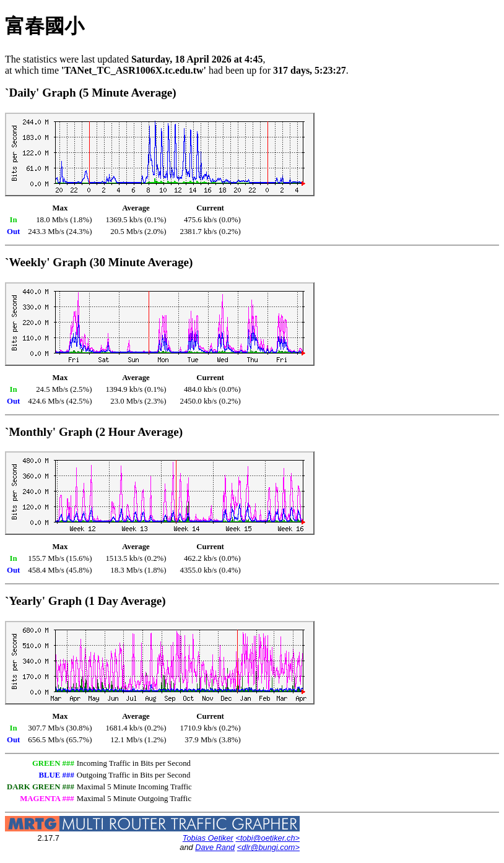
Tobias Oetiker (208, 838)
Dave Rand (215, 847)
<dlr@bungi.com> (268, 847)
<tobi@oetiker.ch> (267, 838)
